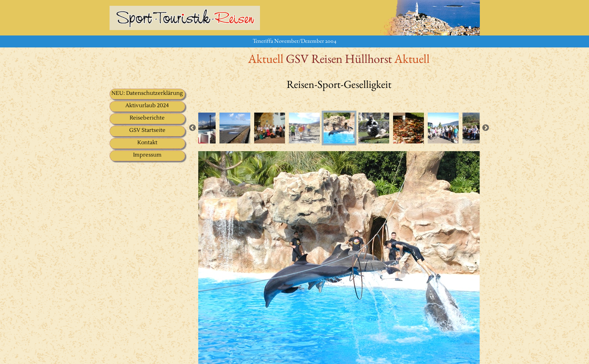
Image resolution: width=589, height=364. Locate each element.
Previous (192, 128)
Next (486, 128)
